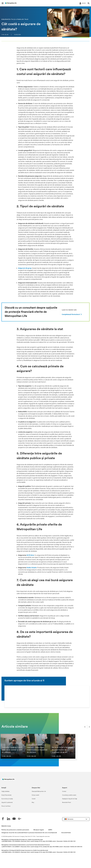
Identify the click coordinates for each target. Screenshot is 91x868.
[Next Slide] (89, 727)
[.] (82, 3)
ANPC (50, 830)
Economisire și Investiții (7, 799)
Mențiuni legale (39, 830)
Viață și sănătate (5, 791)
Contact (64, 791)
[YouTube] (14, 819)
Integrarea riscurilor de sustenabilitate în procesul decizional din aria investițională (29, 833)
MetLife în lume (6, 826)
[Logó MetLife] (8, 780)
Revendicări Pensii (67, 803)
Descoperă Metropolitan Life (39, 791)
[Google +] (20, 819)
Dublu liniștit (32, 568)
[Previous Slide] (85, 727)
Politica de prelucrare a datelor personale (15, 830)
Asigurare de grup (25, 268)
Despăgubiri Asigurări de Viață (70, 799)
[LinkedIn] (9, 819)
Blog (33, 803)
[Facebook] (3, 819)
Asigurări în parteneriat (7, 803)
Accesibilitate (66, 833)
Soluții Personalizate (6, 795)
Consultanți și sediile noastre (69, 795)
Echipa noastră (35, 795)
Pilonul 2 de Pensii (6, 806)
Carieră (34, 799)
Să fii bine (30, 555)
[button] (3, 3)
